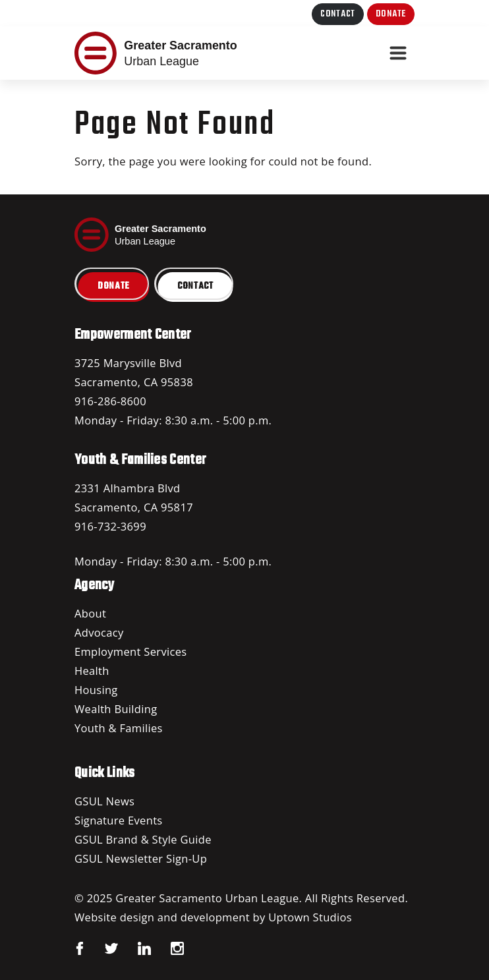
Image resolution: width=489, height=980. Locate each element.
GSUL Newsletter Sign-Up (141, 858)
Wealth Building (116, 709)
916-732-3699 (110, 526)
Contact (338, 14)
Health (92, 671)
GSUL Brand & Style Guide (143, 839)
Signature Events (119, 820)
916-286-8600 (110, 401)
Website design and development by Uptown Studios (213, 917)
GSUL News (104, 801)
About (90, 613)
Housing (96, 690)
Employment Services (130, 651)
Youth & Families (119, 728)
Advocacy (99, 632)
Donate (391, 14)
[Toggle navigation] (398, 53)
